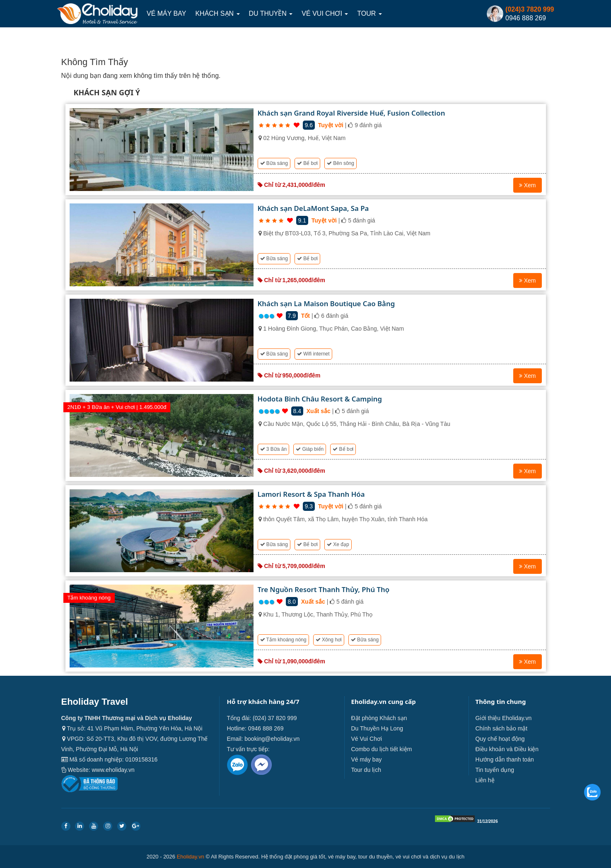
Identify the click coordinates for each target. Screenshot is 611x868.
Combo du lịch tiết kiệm (382, 749)
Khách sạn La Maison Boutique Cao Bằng (326, 303)
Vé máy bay (166, 13)
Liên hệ (485, 780)
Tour (369, 13)
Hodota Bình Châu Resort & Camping (320, 399)
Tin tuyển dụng (495, 770)
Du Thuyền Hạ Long (377, 728)
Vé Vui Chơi (325, 13)
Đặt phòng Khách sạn (379, 718)
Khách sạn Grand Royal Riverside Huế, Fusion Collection (351, 113)
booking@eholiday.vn (272, 739)
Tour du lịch (366, 770)
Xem (528, 185)
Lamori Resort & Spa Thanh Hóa (311, 494)
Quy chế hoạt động (500, 739)
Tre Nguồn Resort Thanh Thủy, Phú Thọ (324, 589)
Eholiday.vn (191, 857)
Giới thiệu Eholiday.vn (504, 718)
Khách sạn (217, 13)
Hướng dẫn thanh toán (505, 759)
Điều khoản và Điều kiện (507, 749)
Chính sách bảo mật (502, 728)
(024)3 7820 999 (530, 9)
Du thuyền (271, 13)
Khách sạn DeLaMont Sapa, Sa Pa (313, 208)
